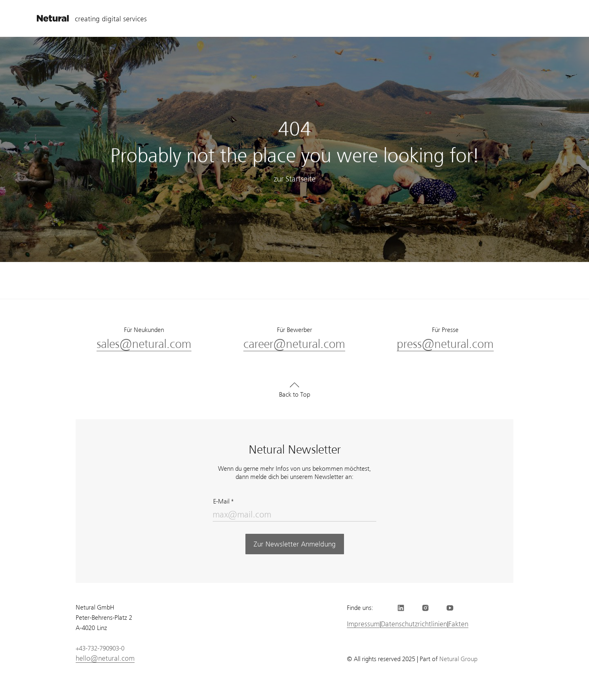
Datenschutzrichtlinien (414, 624)
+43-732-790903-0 (100, 648)
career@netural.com (294, 344)
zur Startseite (295, 179)
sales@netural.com (144, 344)
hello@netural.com (105, 658)
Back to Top (294, 395)
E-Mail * (223, 501)
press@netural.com (445, 344)
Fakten (458, 624)
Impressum (363, 624)
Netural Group (458, 659)
